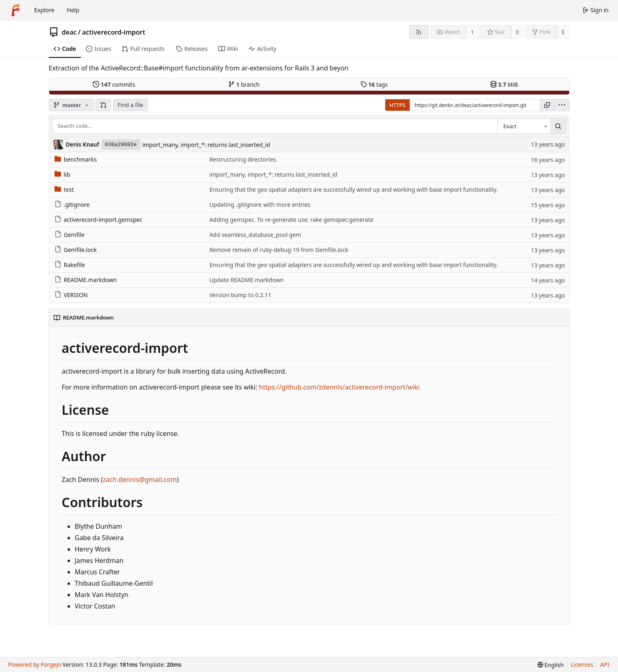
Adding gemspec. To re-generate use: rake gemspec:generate (292, 220)
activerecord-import (114, 32)
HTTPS (397, 105)
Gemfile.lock (76, 250)
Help (73, 10)
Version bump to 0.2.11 (240, 295)
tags (374, 84)
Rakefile (70, 265)
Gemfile (70, 235)
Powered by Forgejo (35, 664)
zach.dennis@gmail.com (140, 479)
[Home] (15, 10)
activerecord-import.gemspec (98, 220)
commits (114, 84)
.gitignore (72, 205)
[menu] (562, 105)
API (605, 664)
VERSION (71, 295)
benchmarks (76, 159)
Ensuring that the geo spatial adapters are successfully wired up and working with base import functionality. (354, 189)
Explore (44, 10)
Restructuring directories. (243, 159)
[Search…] (558, 126)
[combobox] (524, 126)
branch (244, 84)
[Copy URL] (547, 105)
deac (69, 32)
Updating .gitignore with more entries (260, 205)
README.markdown (86, 280)
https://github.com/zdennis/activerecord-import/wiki (340, 387)
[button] (103, 105)
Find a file (130, 105)
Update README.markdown (247, 280)
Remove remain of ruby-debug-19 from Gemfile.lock (279, 250)
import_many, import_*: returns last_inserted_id (206, 145)
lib (62, 174)
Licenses (582, 664)
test (64, 189)
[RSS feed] (419, 32)
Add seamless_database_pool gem (255, 235)
